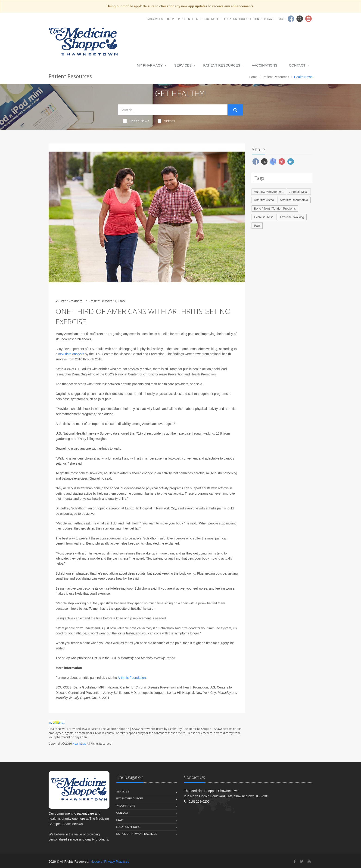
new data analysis (71, 354)
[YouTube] (309, 861)
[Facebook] (295, 861)
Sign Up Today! (263, 19)
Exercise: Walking (292, 217)
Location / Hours (236, 19)
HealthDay (79, 744)
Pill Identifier (188, 19)
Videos (166, 121)
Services (183, 65)
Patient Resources (222, 65)
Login (281, 19)
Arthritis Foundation (132, 678)
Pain (257, 226)
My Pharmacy (150, 65)
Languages (155, 19)
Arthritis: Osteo (264, 200)
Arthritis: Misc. (299, 192)
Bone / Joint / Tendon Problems (275, 209)
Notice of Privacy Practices (137, 834)
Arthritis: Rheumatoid (294, 200)
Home (253, 77)
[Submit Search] (235, 110)
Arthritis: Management (269, 192)
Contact (297, 65)
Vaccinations (265, 65)
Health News (136, 121)
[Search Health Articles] (173, 110)
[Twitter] (302, 861)
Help (170, 19)
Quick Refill (211, 19)
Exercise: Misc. (264, 217)
